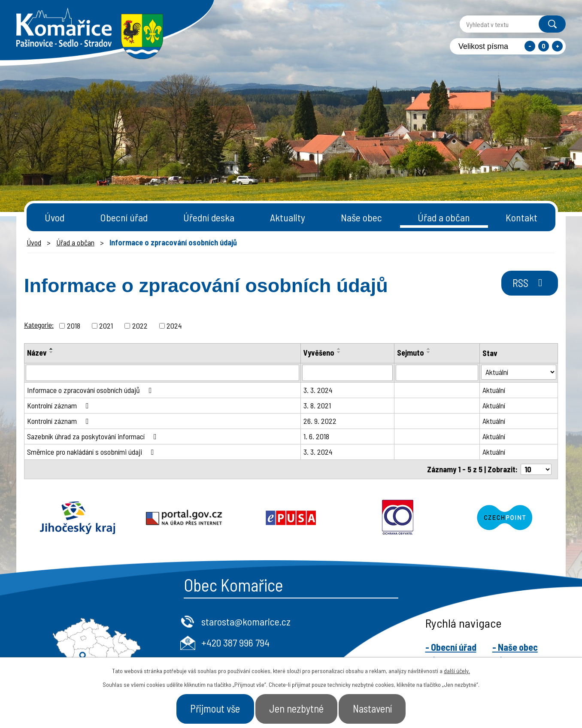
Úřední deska (209, 217)
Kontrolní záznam (60, 405)
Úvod (55, 217)
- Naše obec (515, 647)
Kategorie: (39, 325)
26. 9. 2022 (320, 421)
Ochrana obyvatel (398, 518)
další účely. (457, 670)
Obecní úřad (124, 217)
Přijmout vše (213, 708)
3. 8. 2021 (317, 405)
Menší (530, 46)
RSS (529, 284)
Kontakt (521, 217)
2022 (140, 326)
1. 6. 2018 (316, 436)
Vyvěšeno (319, 353)
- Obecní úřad (451, 647)
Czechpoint (505, 518)
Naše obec (361, 217)
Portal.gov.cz (184, 518)
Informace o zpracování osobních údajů (91, 390)
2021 (106, 326)
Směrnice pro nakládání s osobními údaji (92, 452)
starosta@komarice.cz (246, 621)
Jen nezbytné (297, 708)
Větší (557, 46)
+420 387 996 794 (235, 642)
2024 (174, 326)
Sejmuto (411, 353)
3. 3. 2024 (318, 390)
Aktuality (288, 217)
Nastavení (375, 708)
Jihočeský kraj (77, 518)
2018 (74, 326)
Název (37, 353)
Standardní (544, 46)
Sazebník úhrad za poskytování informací (94, 436)
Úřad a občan (444, 217)
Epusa (291, 518)
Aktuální (494, 390)
